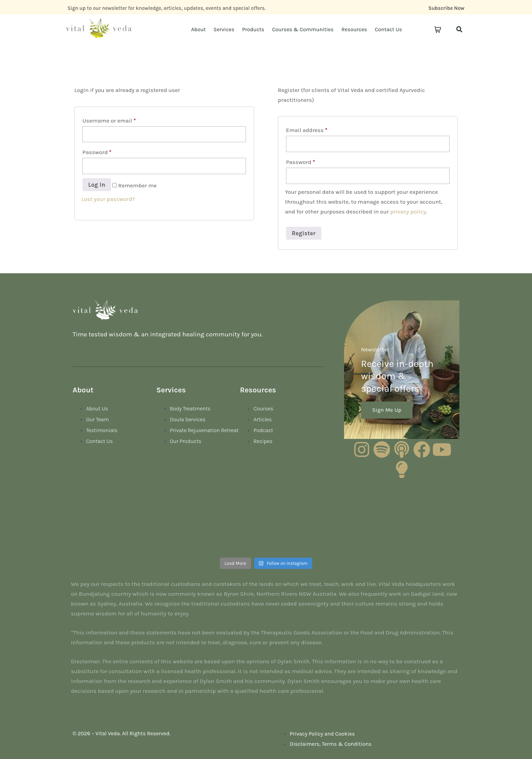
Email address (307, 130)
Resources (354, 29)
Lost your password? (108, 199)
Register (304, 233)
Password (97, 152)
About (198, 29)
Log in (97, 185)
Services (224, 29)
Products (253, 29)
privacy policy (408, 211)
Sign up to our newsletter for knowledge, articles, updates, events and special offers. (167, 8)
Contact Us (388, 29)
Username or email (109, 121)
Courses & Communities (303, 29)
